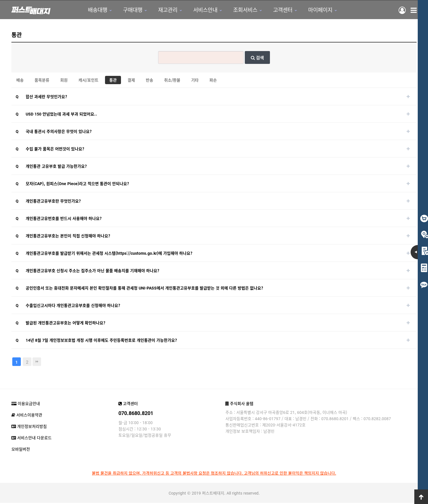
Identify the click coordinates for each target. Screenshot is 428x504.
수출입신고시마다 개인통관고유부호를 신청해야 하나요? (73, 306)
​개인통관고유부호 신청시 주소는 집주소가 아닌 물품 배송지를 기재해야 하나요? (92, 272)
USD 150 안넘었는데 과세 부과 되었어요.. (61, 115)
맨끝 (37, 363)
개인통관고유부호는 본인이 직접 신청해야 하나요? (68, 237)
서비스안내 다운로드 (32, 439)
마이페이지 (318, 10)
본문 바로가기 (0, 0)
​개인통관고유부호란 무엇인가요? (53, 202)
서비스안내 (203, 10)
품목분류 (42, 81)
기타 (195, 81)
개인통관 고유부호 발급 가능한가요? (56, 167)
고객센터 (280, 10)
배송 (20, 81)
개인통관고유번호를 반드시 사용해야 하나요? (64, 219)
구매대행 (130, 10)
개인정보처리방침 (29, 427)
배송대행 (95, 10)
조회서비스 (243, 10)
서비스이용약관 (27, 416)
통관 (113, 81)
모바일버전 (21, 450)
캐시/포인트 (88, 81)
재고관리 (165, 10)
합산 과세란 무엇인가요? (46, 98)
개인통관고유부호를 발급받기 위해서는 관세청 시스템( (71, 254)
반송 (150, 81)
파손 (213, 81)
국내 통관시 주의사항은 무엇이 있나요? (59, 132)
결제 (131, 81)
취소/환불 (172, 81)
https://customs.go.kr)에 (140, 254)
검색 (257, 59)
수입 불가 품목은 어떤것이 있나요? (55, 150)
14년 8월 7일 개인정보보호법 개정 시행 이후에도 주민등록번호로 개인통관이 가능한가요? (101, 341)
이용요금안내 (26, 404)
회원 (64, 81)
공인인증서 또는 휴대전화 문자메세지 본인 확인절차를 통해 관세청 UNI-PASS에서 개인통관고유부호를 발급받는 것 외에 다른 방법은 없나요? (144, 289)
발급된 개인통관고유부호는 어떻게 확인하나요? (65, 324)
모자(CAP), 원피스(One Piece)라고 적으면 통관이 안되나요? (77, 185)
